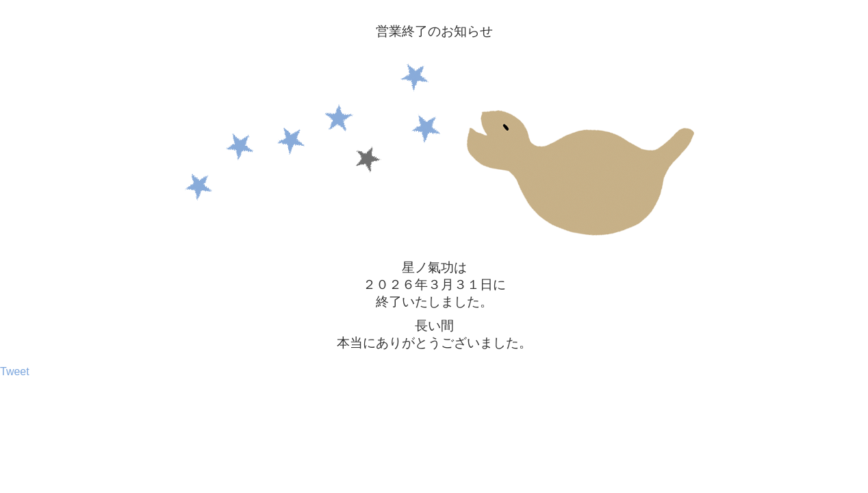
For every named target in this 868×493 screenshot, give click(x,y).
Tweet (15, 371)
